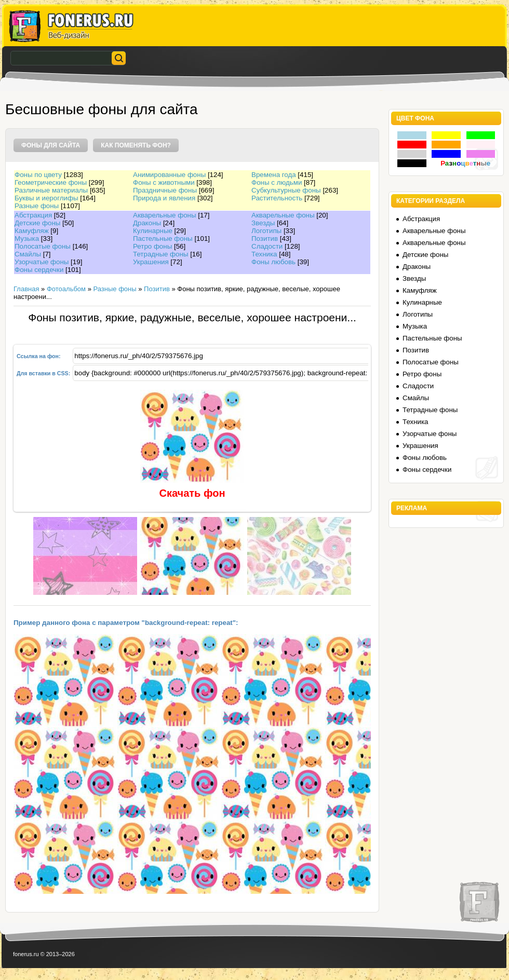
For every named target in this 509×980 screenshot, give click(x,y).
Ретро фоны (152, 246)
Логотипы (266, 231)
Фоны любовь (273, 262)
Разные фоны (37, 206)
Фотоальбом (66, 289)
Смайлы (28, 254)
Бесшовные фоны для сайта (102, 109)
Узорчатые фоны (42, 262)
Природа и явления (164, 198)
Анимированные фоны (169, 175)
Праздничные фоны (165, 190)
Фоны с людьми (277, 182)
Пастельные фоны (163, 239)
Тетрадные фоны (160, 254)
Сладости (267, 246)
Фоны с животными (164, 182)
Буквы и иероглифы (46, 198)
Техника (264, 254)
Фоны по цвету (38, 175)
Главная (26, 289)
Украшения (151, 262)
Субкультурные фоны (286, 190)
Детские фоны (37, 223)
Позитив (265, 239)
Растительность (277, 198)
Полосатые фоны (43, 246)
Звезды (263, 223)
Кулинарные (153, 231)
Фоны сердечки (39, 270)
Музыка (27, 239)
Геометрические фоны (51, 182)
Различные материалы (51, 190)
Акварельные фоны (165, 215)
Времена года (274, 175)
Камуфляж (32, 231)
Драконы (147, 223)
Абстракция (33, 215)
